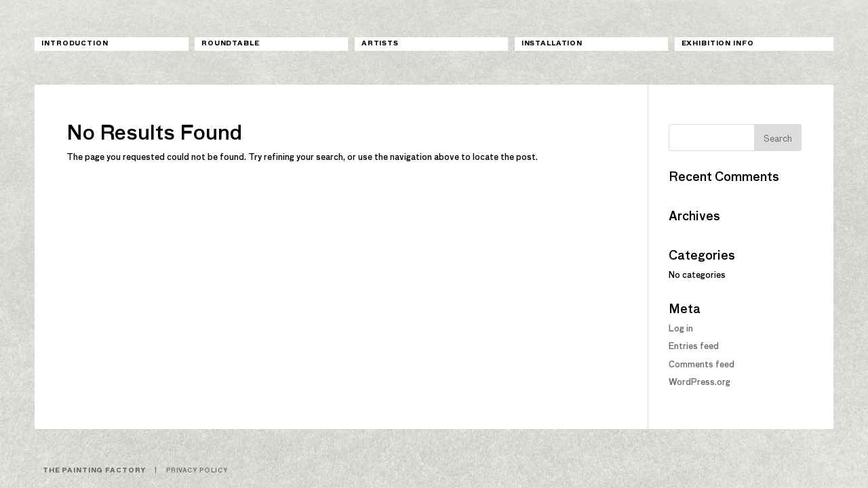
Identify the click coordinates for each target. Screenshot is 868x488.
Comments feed (702, 365)
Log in (681, 329)
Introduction (75, 44)
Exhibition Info (718, 44)
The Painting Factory (94, 471)
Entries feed (694, 347)
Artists (380, 44)
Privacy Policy (197, 471)
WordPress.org (699, 383)
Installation (552, 44)
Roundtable (231, 44)
